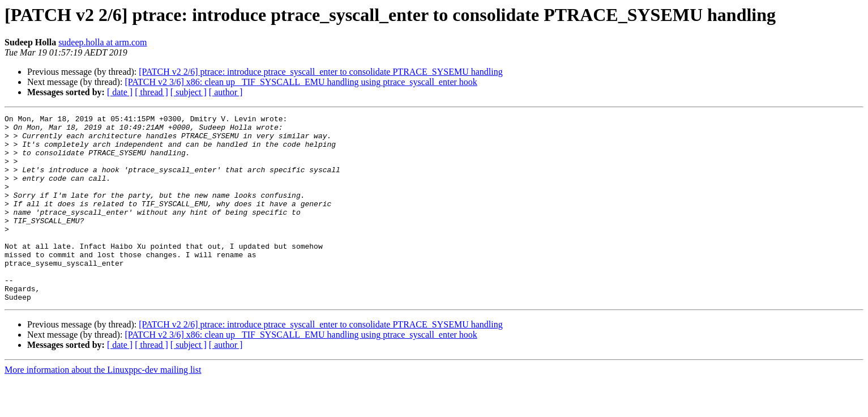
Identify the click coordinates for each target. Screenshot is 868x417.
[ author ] (226, 92)
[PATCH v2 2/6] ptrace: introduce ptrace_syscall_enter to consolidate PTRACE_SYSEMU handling (320, 72)
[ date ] (120, 92)
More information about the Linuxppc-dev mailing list (103, 407)
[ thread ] (151, 92)
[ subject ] (189, 92)
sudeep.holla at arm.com (102, 42)
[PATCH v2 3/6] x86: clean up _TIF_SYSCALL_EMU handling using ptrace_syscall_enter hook (301, 82)
